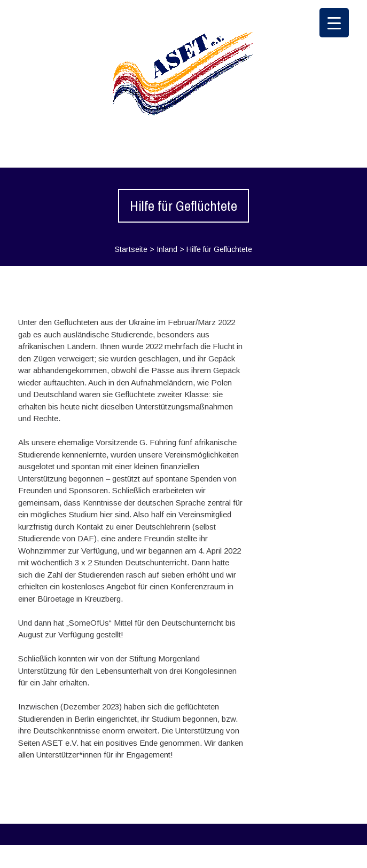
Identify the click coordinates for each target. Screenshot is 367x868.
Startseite (131, 249)
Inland (167, 249)
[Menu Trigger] (334, 23)
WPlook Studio (322, 856)
